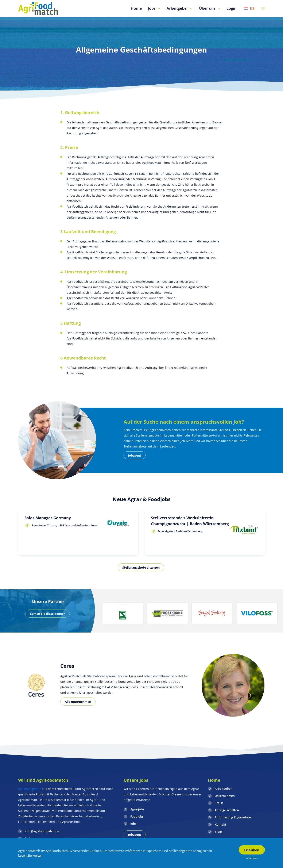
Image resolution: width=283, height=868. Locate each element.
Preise (219, 803)
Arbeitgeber (223, 789)
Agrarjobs (137, 809)
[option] (123, 613)
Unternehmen (225, 796)
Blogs (219, 832)
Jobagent (135, 455)
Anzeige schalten (227, 810)
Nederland (246, 9)
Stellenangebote (30, 789)
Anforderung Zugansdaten (234, 817)
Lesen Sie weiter (30, 855)
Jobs (133, 824)
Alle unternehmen (78, 702)
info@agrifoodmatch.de (42, 831)
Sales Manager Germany (48, 518)
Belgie (252, 9)
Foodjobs (137, 816)
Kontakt (220, 824)
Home (214, 780)
